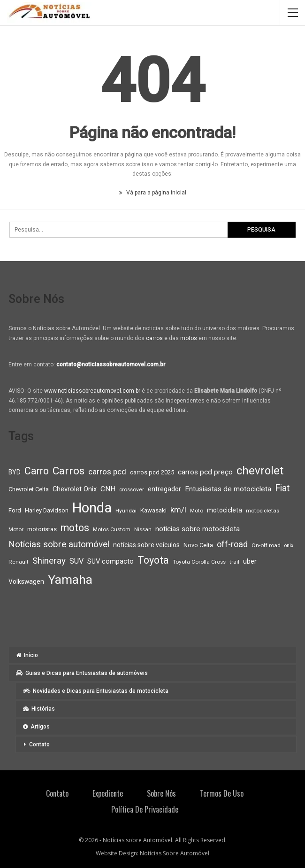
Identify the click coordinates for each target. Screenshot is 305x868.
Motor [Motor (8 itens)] (16, 529)
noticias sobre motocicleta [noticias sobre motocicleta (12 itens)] (198, 529)
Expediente (108, 793)
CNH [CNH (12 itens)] (108, 489)
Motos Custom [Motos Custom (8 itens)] (112, 529)
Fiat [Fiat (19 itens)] (282, 488)
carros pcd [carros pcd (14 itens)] (107, 472)
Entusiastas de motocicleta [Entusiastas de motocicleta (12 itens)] (228, 489)
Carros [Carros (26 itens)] (69, 471)
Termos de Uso (222, 793)
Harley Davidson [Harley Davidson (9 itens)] (47, 510)
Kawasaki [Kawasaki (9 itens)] (153, 510)
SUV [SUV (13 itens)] (76, 561)
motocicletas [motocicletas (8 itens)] (263, 511)
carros (154, 338)
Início (27, 655)
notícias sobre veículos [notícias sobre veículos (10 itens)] (146, 545)
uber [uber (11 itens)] (250, 561)
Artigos (36, 727)
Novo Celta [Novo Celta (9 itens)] (198, 545)
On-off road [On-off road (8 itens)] (266, 545)
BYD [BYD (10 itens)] (15, 472)
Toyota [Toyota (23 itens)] (153, 560)
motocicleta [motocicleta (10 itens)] (225, 510)
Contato (39, 744)
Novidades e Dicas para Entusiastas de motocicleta (96, 691)
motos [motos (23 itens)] (75, 528)
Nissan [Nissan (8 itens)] (143, 529)
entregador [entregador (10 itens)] (164, 489)
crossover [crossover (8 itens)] (132, 489)
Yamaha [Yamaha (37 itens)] (70, 580)
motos (189, 338)
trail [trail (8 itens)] (234, 562)
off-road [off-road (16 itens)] (232, 544)
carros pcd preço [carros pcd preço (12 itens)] (205, 472)
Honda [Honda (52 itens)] (92, 508)
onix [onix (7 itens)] (289, 546)
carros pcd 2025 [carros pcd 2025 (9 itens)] (152, 472)
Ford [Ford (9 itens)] (15, 510)
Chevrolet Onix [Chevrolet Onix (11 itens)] (75, 489)
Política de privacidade (145, 809)
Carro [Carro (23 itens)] (37, 471)
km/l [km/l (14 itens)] (178, 510)
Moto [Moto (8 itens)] (197, 511)
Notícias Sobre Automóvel (175, 853)
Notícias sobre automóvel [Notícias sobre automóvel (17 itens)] (59, 544)
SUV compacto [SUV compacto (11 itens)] (111, 561)
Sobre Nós (161, 793)
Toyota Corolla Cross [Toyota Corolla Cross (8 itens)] (199, 562)
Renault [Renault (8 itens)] (19, 562)
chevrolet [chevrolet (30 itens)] (260, 471)
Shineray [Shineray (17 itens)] (49, 561)
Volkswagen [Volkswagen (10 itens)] (26, 581)
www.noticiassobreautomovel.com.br (92, 391)
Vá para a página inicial (153, 193)
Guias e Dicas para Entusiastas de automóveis (82, 673)
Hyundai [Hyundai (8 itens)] (126, 511)
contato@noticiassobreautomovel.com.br (111, 364)
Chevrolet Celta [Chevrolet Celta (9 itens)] (29, 489)
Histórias (39, 709)
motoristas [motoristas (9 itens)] (42, 529)
